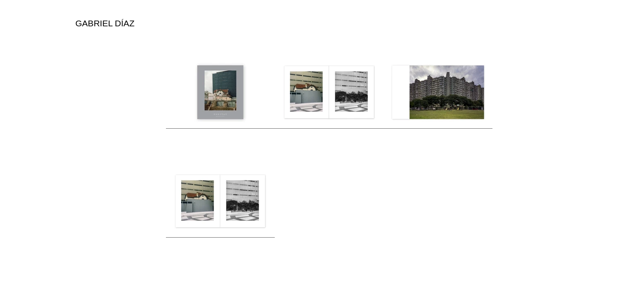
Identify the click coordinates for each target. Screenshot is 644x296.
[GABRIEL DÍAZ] (105, 23)
